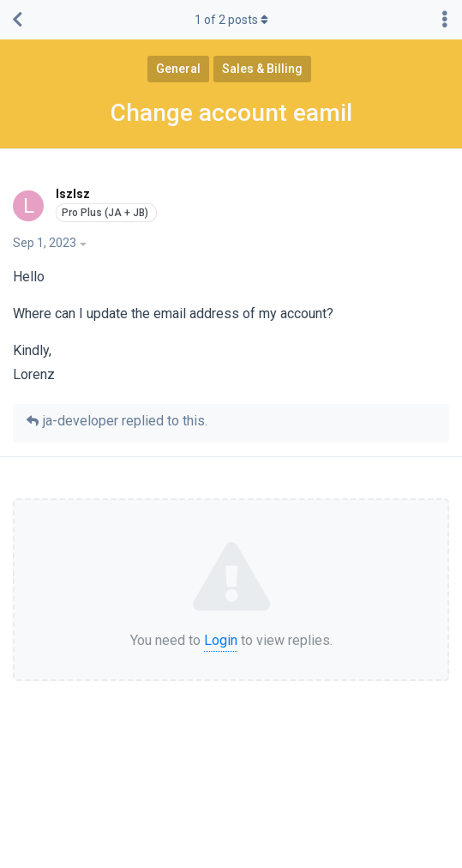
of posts (231, 20)
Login (221, 640)
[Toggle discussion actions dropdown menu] (445, 20)
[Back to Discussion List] (17, 20)
